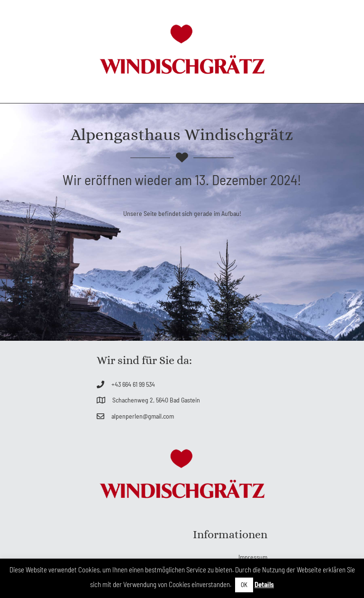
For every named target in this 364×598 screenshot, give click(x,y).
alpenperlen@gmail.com (143, 416)
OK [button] (244, 585)
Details (264, 584)
